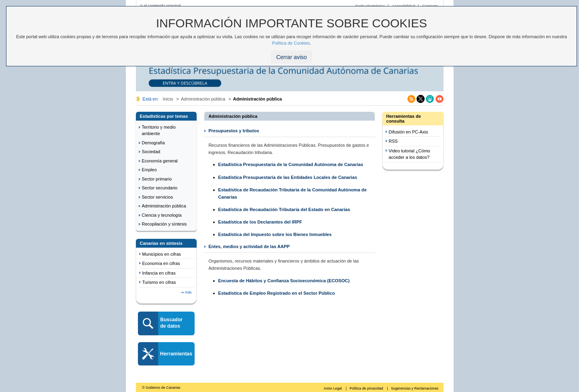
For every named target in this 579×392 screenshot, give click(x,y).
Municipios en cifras (162, 254)
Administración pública (203, 99)
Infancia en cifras (159, 273)
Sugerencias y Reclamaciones (415, 388)
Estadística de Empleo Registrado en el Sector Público (276, 293)
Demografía (153, 143)
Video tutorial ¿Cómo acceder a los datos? (410, 154)
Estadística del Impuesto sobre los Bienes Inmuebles (275, 234)
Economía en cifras (161, 263)
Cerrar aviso (292, 57)
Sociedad (151, 152)
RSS (393, 141)
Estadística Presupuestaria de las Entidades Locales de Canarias (287, 177)
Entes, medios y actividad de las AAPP (249, 246)
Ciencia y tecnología (162, 215)
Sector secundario (160, 188)
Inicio (168, 99)
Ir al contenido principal (161, 5)
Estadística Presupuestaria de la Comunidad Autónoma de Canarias (291, 164)
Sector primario (157, 179)
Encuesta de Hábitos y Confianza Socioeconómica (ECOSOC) (284, 281)
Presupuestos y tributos (234, 131)
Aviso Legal (333, 388)
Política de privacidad (367, 388)
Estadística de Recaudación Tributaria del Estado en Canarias (284, 209)
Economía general (160, 161)
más (188, 292)
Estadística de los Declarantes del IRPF (260, 222)
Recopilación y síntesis (164, 224)
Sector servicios (158, 197)
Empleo (149, 170)
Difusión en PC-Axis (409, 132)
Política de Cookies (291, 43)
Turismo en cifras (159, 282)
